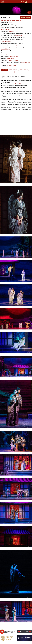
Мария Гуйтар (19, 35)
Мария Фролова (14, 57)
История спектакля (24, 70)
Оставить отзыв (10, 72)
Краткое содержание (13, 70)
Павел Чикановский (6, 41)
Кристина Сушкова (14, 32)
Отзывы (3, 72)
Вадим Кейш (18, 84)
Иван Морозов (19, 51)
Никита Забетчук (5, 49)
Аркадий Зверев (26, 63)
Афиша (22, 2)
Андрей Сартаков (13, 61)
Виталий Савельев (6, 55)
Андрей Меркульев (20, 45)
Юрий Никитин (11, 59)
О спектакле (4, 70)
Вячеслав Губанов (12, 66)
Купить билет (25, 18)
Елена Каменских (6, 30)
